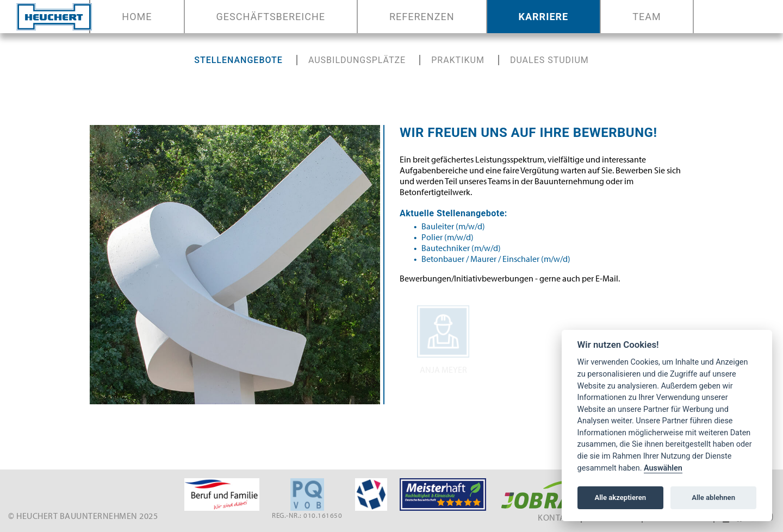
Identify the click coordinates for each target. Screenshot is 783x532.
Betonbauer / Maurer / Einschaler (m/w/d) (496, 259)
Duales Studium (549, 60)
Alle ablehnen (713, 497)
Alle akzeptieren (620, 497)
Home (139, 16)
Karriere (544, 17)
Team (647, 17)
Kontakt (557, 517)
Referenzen (422, 17)
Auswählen (663, 468)
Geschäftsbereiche (271, 17)
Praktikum (458, 60)
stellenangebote (238, 60)
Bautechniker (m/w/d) (461, 248)
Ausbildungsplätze (357, 60)
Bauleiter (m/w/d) (453, 226)
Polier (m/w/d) (448, 237)
